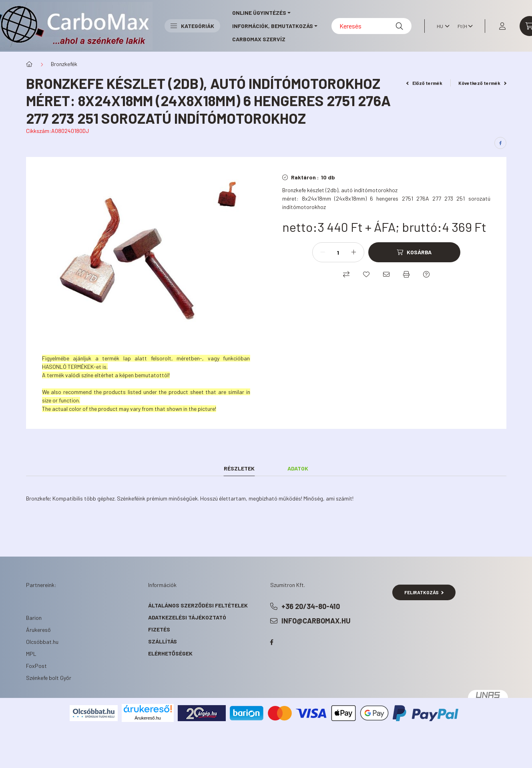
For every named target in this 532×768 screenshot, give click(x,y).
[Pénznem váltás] (463, 26)
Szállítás (163, 641)
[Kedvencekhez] (366, 274)
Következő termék (482, 83)
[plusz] (354, 252)
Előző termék (424, 83)
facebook (272, 642)
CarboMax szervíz (259, 39)
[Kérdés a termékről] (426, 274)
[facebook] (500, 143)
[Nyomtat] (406, 274)
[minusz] (323, 252)
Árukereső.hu (148, 718)
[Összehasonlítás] (346, 274)
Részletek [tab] (239, 468)
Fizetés (159, 629)
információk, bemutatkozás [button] (273, 26)
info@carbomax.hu (316, 621)
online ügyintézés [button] (259, 13)
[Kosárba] (414, 252)
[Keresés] (371, 26)
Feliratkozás (424, 592)
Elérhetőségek (170, 653)
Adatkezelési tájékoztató (187, 617)
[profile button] (502, 26)
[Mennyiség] (338, 252)
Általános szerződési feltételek (198, 605)
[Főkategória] (29, 64)
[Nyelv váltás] (441, 26)
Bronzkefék (64, 64)
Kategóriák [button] (192, 26)
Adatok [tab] (298, 468)
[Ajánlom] (386, 274)
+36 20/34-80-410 (311, 606)
